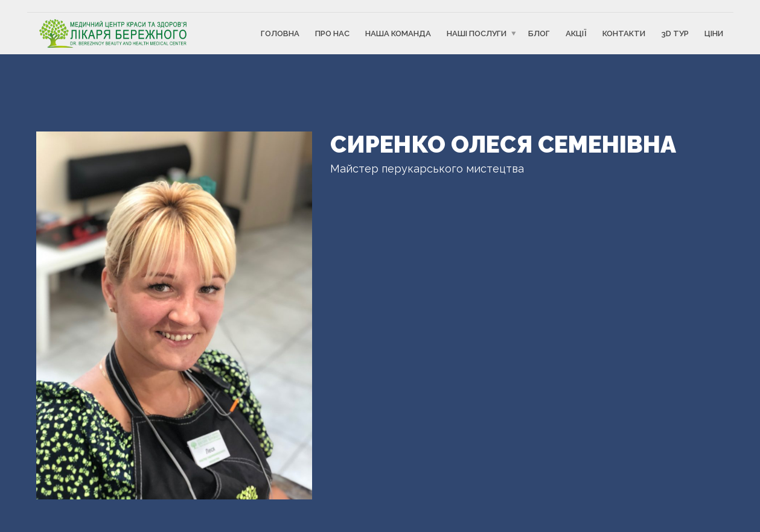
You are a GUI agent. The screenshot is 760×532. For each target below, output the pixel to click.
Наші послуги (477, 33)
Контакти (624, 33)
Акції (576, 33)
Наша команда (398, 33)
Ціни (714, 33)
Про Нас (332, 33)
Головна (280, 33)
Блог (539, 33)
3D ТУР (675, 33)
